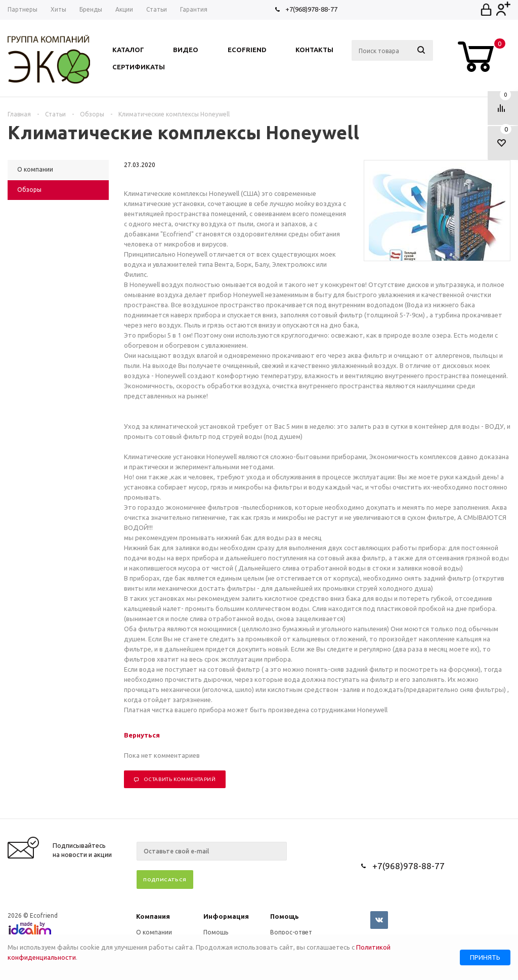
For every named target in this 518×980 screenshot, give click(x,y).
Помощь (285, 916)
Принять (485, 957)
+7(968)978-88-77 (311, 9)
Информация (226, 916)
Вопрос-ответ (291, 932)
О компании (154, 932)
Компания (153, 916)
